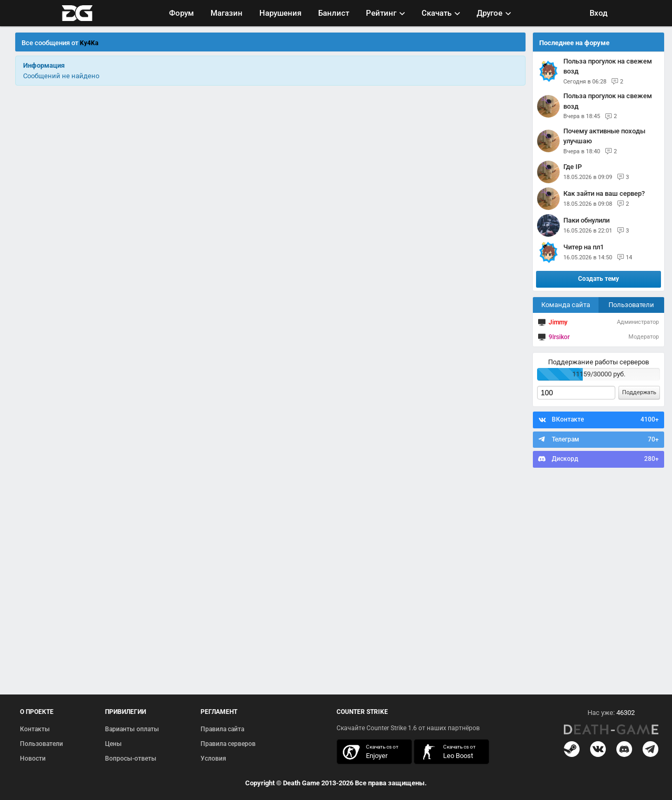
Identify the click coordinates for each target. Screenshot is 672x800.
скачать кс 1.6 (446, 752)
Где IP (573, 167)
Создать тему (598, 279)
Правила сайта (222, 729)
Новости (33, 759)
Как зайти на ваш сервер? (604, 193)
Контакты (35, 729)
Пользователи (631, 305)
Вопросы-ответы (131, 759)
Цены (113, 744)
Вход (598, 13)
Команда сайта (566, 305)
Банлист (334, 13)
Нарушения (280, 13)
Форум (181, 13)
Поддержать (639, 392)
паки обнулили (586, 220)
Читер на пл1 (584, 247)
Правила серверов (228, 744)
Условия (213, 759)
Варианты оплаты (132, 729)
